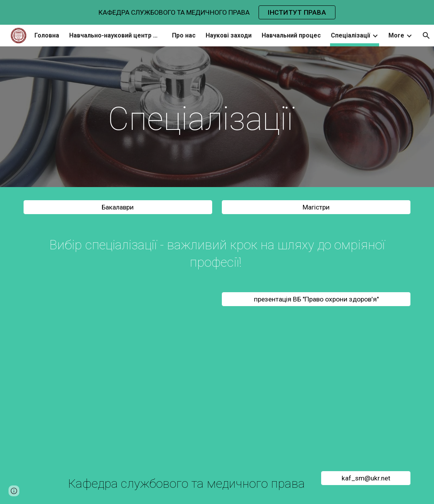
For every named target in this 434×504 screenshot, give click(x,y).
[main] (200, 119)
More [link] (396, 35)
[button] (14, 491)
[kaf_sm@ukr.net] (366, 478)
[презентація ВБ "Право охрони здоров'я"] (316, 299)
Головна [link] (47, 35)
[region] (217, 12)
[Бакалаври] (118, 207)
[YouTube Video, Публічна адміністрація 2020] (118, 389)
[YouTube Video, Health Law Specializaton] (316, 389)
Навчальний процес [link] (291, 35)
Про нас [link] (184, 35)
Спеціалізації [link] (351, 35)
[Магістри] (316, 207)
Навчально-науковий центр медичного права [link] (116, 35)
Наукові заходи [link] (229, 35)
